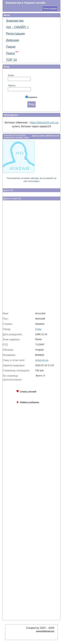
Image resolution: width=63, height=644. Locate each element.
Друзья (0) (8, 190)
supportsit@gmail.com (45, 631)
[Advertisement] (32, 257)
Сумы (38, 329)
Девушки (12, 40)
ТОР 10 (11, 60)
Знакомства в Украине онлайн (25, 3)
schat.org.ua (42, 360)
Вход (31, 104)
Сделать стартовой (26, 391)
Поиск (12, 53)
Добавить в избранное (28, 402)
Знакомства (15, 21)
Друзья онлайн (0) (12, 198)
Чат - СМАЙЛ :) (17, 27)
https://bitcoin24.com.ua (44, 123)
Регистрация (50, 9)
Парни (11, 47)
